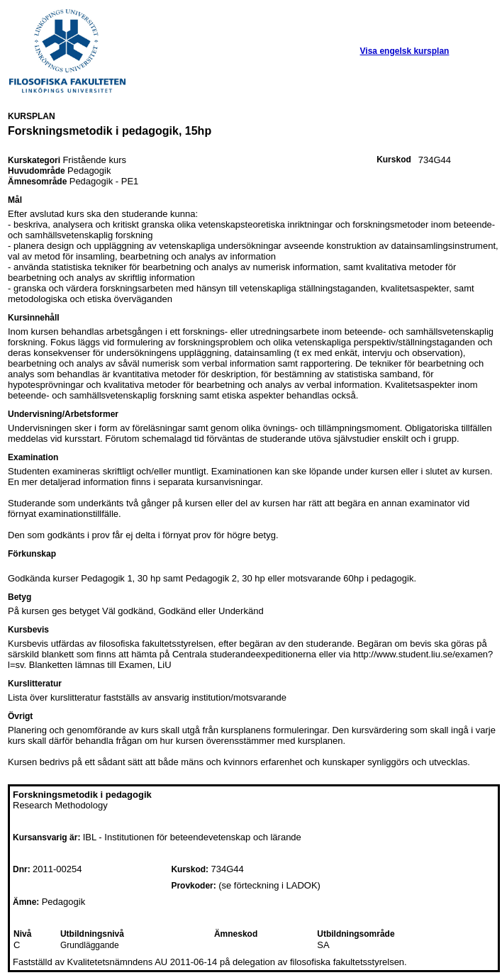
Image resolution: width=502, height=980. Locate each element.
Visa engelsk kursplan (405, 51)
